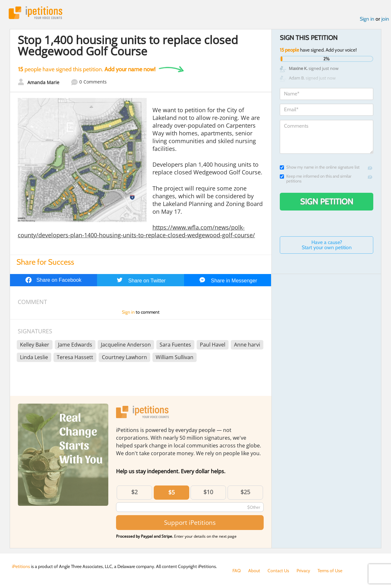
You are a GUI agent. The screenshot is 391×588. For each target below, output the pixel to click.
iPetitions (35, 13)
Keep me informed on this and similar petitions (316, 179)
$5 (171, 492)
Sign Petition (327, 201)
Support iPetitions (190, 522)
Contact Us (278, 571)
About (254, 571)
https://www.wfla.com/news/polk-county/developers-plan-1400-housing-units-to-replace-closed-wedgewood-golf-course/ (136, 231)
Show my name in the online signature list (320, 167)
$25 (245, 492)
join (385, 19)
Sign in (367, 19)
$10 (208, 492)
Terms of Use (330, 571)
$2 (134, 492)
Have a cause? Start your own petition (327, 245)
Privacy (303, 571)
